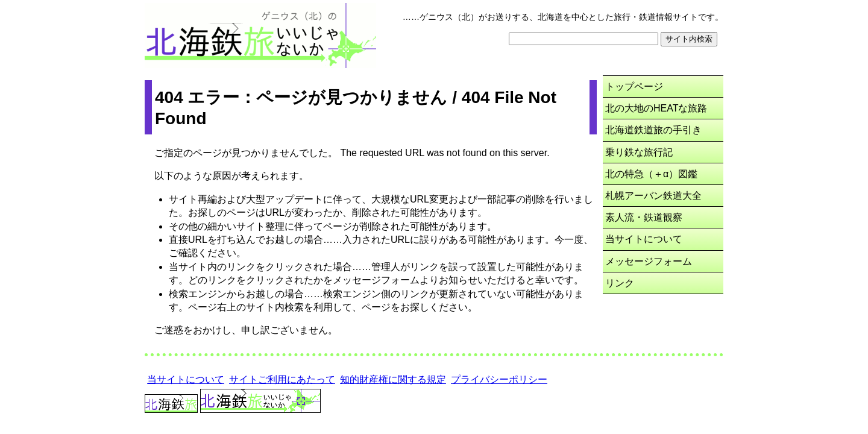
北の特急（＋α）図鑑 (651, 174)
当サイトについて (644, 239)
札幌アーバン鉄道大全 (653, 196)
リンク (620, 283)
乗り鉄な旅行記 (639, 152)
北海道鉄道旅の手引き (653, 130)
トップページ (634, 86)
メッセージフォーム (649, 261)
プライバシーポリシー (499, 379)
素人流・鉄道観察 (644, 217)
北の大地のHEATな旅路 (656, 108)
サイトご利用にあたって (282, 379)
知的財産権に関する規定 (393, 379)
